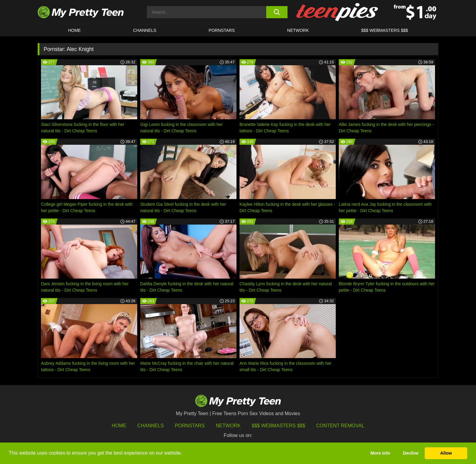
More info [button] (380, 453)
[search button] (277, 12)
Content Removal (340, 426)
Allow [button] (446, 453)
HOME (74, 30)
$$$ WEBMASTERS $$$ (385, 30)
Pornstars (222, 30)
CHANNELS (145, 30)
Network (298, 30)
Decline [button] (411, 453)
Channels (150, 426)
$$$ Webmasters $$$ (278, 426)
